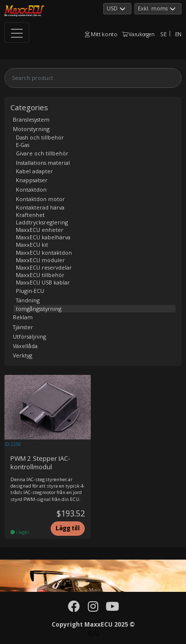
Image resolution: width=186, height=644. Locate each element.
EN (178, 34)
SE (163, 34)
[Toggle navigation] (17, 33)
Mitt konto (101, 34)
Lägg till (68, 528)
